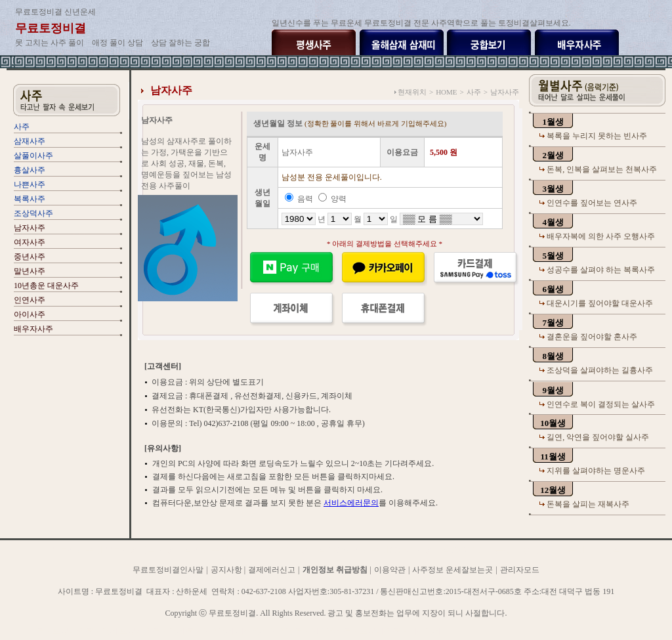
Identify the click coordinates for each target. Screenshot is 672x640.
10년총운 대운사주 (46, 286)
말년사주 (30, 271)
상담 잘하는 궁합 (180, 43)
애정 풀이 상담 (117, 43)
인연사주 (30, 300)
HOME (446, 92)
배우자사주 (33, 329)
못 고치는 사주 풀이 (50, 43)
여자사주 (30, 242)
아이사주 (30, 314)
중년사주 (30, 257)
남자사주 (30, 228)
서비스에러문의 (351, 503)
